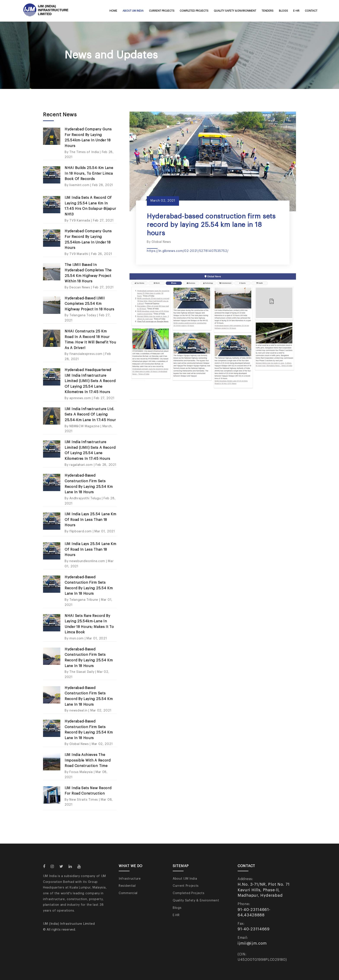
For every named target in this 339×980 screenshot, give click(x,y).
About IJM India (133, 11)
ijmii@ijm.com (252, 943)
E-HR (296, 11)
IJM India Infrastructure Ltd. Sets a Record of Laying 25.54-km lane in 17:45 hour (90, 415)
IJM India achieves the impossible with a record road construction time (88, 760)
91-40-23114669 (254, 929)
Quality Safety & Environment (235, 11)
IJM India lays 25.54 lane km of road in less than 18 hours (90, 520)
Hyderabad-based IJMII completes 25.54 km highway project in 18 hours (90, 304)
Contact (311, 11)
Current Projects (162, 11)
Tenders (268, 11)
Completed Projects (194, 11)
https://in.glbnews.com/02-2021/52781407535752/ (188, 251)
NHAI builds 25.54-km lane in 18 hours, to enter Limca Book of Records (89, 173)
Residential (127, 886)
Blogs (283, 11)
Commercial (128, 893)
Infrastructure (130, 879)
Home (113, 11)
